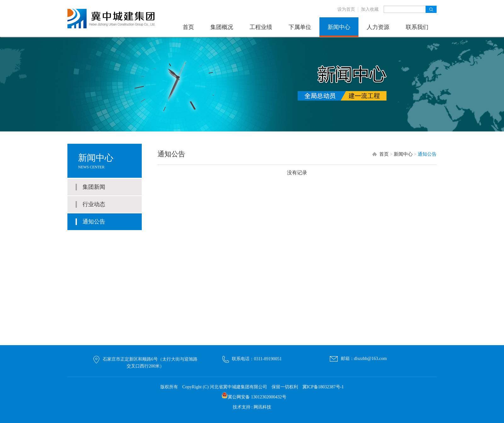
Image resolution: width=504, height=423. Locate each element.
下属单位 (300, 27)
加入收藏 (370, 9)
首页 (188, 27)
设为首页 (346, 9)
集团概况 (222, 27)
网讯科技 (262, 407)
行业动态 (94, 204)
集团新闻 (94, 187)
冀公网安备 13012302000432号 (257, 397)
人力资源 (378, 27)
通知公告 (94, 222)
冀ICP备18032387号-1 (323, 387)
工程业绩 (261, 27)
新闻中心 (339, 27)
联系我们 (417, 27)
